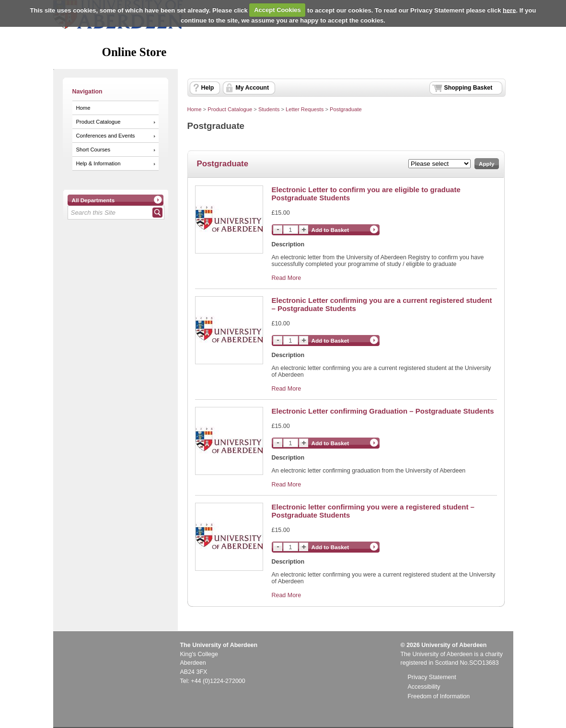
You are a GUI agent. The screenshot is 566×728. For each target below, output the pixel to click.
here (509, 10)
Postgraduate (346, 109)
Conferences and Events (106, 136)
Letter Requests (305, 109)
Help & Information (98, 163)
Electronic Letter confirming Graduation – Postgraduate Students (383, 411)
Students (269, 109)
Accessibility (424, 687)
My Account (253, 88)
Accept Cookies (277, 10)
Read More (287, 278)
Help (208, 88)
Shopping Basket (468, 88)
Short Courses (93, 150)
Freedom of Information (439, 696)
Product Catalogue (98, 122)
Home (83, 108)
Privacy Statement (432, 677)
